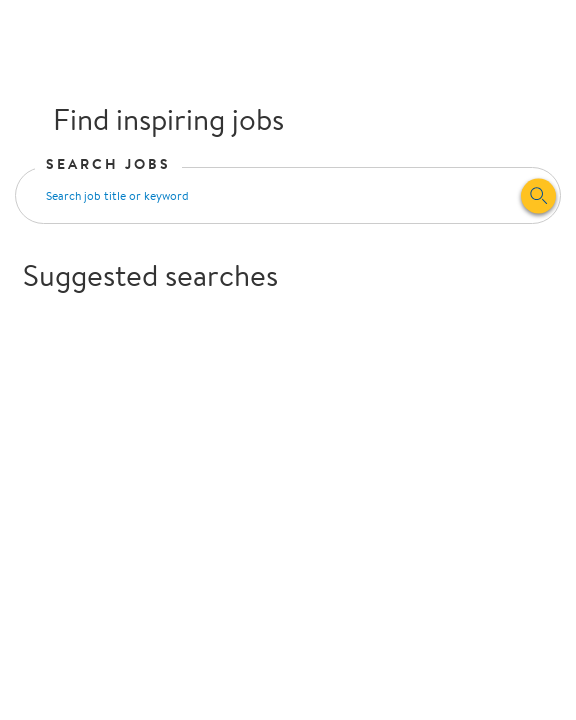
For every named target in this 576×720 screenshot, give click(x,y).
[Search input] (268, 195)
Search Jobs (109, 164)
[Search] (538, 195)
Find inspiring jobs (153, 118)
